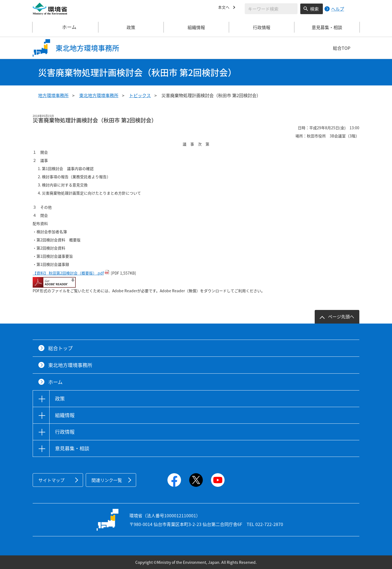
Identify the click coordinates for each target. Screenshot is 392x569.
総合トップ (60, 348)
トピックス (140, 95)
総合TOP (342, 48)
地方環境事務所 (53, 95)
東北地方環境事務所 (99, 95)
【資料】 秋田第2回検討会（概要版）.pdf (68, 273)
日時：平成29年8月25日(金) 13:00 (327, 128)
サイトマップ (51, 480)
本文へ (225, 8)
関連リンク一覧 (107, 480)
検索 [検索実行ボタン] (314, 9)
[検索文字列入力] (271, 9)
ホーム (66, 27)
